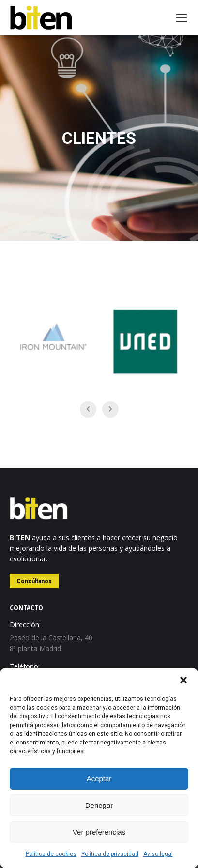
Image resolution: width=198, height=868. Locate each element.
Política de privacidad (110, 854)
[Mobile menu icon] (182, 18)
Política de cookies (51, 854)
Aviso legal (158, 854)
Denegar (99, 805)
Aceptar (99, 779)
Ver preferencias (99, 832)
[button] (183, 680)
